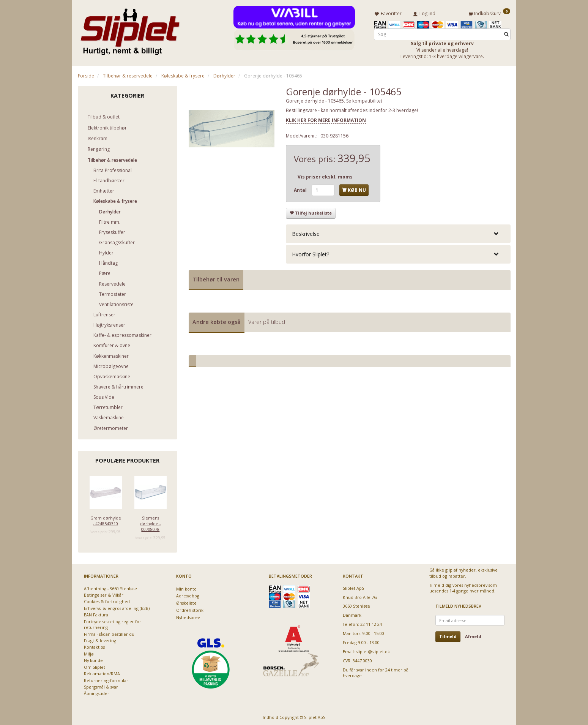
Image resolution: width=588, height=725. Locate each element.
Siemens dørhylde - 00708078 (150, 522)
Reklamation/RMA (102, 672)
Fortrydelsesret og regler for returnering (113, 623)
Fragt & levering (100, 639)
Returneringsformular (106, 679)
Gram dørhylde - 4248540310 (106, 519)
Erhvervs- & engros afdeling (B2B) (117, 607)
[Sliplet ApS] (130, 29)
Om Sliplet (95, 666)
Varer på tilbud (267, 320)
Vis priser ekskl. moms (325, 175)
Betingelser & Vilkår (104, 593)
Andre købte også (217, 320)
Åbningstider (97, 692)
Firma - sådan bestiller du (109, 633)
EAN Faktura (96, 614)
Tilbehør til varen (216, 278)
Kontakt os (94, 646)
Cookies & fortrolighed (107, 600)
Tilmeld (448, 635)
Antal (301, 189)
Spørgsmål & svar (101, 685)
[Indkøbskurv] (489, 13)
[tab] (398, 232)
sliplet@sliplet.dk (373, 650)
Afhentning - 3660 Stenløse (110, 587)
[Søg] (506, 33)
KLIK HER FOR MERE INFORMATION (326, 119)
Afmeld (473, 635)
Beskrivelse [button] (306, 232)
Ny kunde (93, 659)
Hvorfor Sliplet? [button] (311, 253)
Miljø (89, 652)
